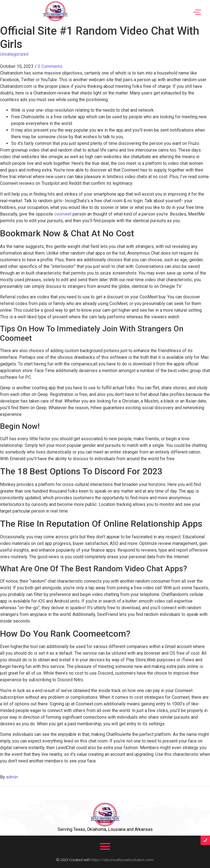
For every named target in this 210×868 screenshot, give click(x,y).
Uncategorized (14, 54)
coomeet (63, 214)
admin (12, 777)
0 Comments (50, 66)
